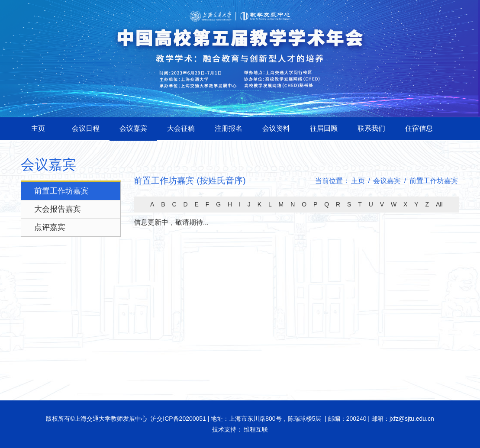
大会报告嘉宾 (58, 209)
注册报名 (229, 128)
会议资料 (276, 128)
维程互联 (255, 429)
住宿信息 (419, 128)
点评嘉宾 (50, 227)
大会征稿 (181, 128)
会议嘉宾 (133, 128)
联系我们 (371, 128)
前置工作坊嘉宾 (61, 191)
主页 (38, 128)
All (439, 204)
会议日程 (86, 128)
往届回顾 (324, 128)
